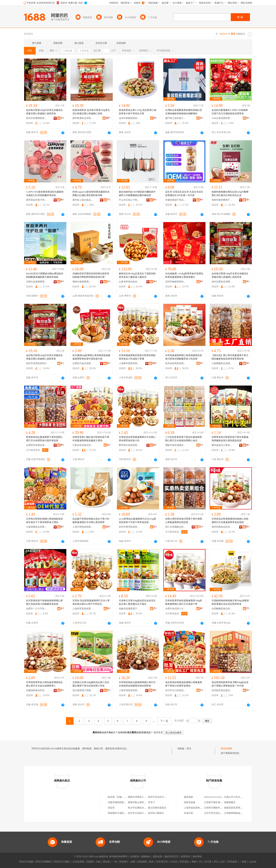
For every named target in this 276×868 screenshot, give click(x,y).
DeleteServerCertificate (215, 797)
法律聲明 (134, 857)
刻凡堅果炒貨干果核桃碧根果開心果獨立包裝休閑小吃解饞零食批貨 (44, 602)
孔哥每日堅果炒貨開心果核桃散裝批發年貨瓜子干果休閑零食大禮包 (44, 521)
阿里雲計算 (162, 862)
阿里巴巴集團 (26, 862)
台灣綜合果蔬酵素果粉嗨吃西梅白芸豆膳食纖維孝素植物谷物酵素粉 (184, 112)
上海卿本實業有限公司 (129, 363)
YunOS (174, 862)
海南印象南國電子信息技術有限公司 (222, 200)
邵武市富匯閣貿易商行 (37, 118)
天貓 (98, 862)
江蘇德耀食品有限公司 (37, 527)
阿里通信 (184, 862)
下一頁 (164, 721)
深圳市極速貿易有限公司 (176, 282)
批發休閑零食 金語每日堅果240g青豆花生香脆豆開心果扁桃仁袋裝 (91, 112)
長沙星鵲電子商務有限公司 (83, 690)
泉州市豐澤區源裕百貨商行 (129, 527)
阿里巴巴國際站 (44, 862)
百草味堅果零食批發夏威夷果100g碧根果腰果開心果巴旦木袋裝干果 (184, 602)
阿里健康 (232, 862)
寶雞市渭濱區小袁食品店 (140, 797)
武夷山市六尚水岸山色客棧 (238, 797)
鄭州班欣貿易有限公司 (129, 445)
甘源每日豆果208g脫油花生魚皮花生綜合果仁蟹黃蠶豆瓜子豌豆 (137, 602)
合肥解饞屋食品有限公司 (222, 609)
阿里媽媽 (142, 862)
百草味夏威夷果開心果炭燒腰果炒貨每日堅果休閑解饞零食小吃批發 (184, 357)
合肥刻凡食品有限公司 (83, 363)
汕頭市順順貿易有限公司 (129, 118)
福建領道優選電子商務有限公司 (129, 609)
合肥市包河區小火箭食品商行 (176, 609)
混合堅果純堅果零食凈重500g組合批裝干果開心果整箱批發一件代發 (230, 684)
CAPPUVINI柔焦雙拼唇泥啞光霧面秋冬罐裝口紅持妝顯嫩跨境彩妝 (45, 194)
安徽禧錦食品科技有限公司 (37, 690)
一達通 (243, 862)
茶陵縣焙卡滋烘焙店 (118, 813)
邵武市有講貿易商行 (36, 363)
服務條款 (146, 857)
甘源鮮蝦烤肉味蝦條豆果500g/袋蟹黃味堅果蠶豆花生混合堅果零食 (230, 602)
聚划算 (106, 862)
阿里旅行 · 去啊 (127, 862)
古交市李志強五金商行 (215, 813)
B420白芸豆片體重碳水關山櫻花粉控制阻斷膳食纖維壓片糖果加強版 (45, 275)
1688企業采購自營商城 (222, 118)
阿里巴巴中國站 (62, 862)
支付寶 (208, 862)
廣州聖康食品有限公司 (83, 118)
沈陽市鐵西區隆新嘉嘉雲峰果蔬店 (125, 802)
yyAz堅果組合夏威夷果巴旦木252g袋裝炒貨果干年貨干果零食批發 (137, 521)
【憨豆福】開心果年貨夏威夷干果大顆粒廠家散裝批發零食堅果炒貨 (230, 357)
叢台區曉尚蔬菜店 (157, 808)
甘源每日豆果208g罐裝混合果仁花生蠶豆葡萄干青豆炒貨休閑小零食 (91, 684)
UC (200, 862)
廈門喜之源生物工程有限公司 (176, 118)
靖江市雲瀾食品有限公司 (176, 527)
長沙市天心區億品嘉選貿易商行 (176, 690)
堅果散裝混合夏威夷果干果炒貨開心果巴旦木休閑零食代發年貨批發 (44, 439)
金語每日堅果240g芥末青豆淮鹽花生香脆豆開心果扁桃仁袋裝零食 (44, 112)
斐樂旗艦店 (230, 802)
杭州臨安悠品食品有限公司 (222, 690)
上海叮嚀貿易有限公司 (83, 527)
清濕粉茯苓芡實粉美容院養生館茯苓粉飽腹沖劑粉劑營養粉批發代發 (91, 275)
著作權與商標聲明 (118, 857)
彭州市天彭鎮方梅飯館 (139, 813)
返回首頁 (158, 732)
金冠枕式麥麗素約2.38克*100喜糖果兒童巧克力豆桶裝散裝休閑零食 (230, 112)
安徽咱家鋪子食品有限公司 (176, 200)
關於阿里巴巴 (172, 857)
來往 (216, 862)
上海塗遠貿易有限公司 (195, 808)
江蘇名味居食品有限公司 (83, 445)
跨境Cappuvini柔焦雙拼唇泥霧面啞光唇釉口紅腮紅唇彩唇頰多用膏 (91, 194)
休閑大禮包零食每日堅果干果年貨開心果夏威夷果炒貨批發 (184, 521)
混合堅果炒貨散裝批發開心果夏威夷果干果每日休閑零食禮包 (184, 684)
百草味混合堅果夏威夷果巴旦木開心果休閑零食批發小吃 (137, 439)
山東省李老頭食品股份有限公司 (129, 282)
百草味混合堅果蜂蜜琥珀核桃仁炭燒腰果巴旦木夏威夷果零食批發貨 (230, 521)
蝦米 (151, 862)
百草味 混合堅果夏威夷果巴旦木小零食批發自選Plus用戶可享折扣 (91, 602)
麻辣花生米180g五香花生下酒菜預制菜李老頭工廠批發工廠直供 (137, 275)
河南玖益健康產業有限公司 (37, 282)
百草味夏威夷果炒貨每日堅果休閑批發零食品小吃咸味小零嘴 (137, 357)
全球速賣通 (78, 862)
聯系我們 (186, 857)
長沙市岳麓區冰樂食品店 (140, 808)
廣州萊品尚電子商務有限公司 (37, 200)
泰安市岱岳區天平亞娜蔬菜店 (163, 797)
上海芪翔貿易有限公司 (129, 690)
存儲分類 (188, 813)
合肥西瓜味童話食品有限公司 (37, 445)
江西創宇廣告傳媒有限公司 (218, 802)
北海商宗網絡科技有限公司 (218, 808)
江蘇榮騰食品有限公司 (222, 363)
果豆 (189, 749)
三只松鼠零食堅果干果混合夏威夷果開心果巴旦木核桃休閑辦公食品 (184, 439)
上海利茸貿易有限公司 (83, 609)
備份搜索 (188, 797)
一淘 (114, 862)
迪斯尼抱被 (190, 802)
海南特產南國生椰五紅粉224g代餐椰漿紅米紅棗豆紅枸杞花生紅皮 (230, 194)
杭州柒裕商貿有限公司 (176, 363)
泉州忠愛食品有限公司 (222, 282)
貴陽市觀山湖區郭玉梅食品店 (143, 802)
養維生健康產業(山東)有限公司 (83, 282)
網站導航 (197, 857)
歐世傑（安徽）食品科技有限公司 (125, 797)
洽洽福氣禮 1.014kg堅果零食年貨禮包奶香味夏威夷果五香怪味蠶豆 (184, 275)
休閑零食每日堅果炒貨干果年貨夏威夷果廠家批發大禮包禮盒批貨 (230, 439)
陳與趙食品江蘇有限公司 (222, 445)
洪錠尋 (111, 808)
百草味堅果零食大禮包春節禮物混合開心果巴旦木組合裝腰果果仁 (44, 684)
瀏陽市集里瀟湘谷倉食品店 (176, 445)
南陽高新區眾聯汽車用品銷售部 (240, 808)
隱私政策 (158, 857)
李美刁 (151, 802)
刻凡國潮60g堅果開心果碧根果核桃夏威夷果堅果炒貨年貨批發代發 (91, 357)
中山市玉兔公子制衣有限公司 (129, 200)
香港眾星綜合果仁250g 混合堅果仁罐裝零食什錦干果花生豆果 (138, 112)
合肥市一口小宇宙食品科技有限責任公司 (37, 609)
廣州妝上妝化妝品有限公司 (83, 200)
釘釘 (223, 862)
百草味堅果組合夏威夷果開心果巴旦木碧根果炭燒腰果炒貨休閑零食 (137, 684)
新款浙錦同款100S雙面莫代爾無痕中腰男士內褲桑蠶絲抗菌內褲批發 (137, 194)
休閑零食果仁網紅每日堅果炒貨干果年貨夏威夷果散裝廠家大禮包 (91, 439)
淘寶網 (90, 862)
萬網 (194, 862)
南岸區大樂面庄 (156, 813)
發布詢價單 (227, 749)
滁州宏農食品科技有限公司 (222, 527)
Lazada (253, 862)
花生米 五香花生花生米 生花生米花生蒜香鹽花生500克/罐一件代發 (184, 194)
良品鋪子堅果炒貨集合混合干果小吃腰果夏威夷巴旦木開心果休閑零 (91, 521)
